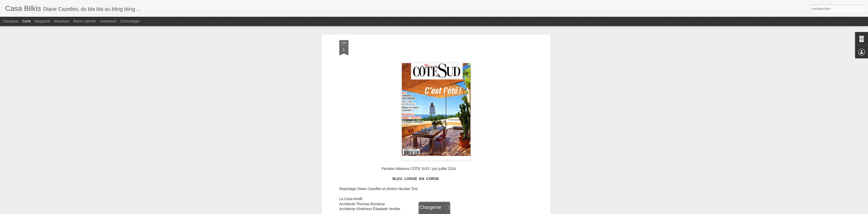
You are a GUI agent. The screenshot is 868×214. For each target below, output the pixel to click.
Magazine (42, 21)
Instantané (108, 21)
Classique (10, 21)
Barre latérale (85, 21)
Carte (26, 21)
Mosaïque (62, 21)
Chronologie (130, 21)
